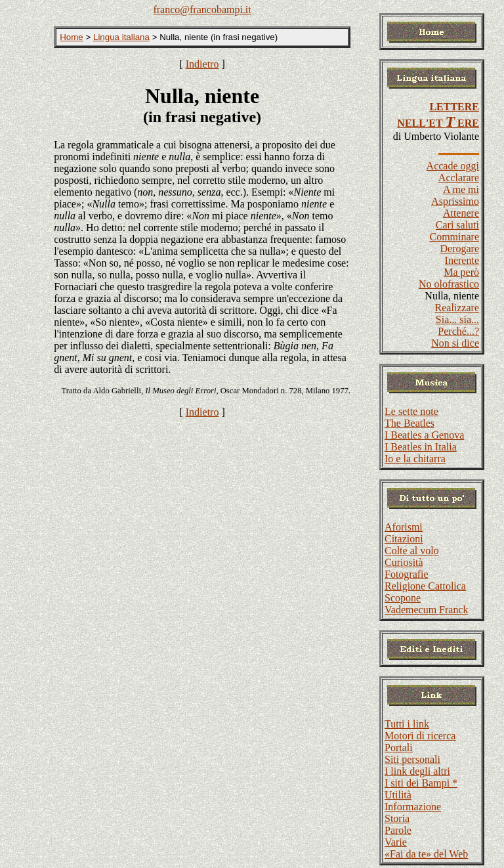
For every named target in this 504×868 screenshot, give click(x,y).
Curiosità (404, 562)
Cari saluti (457, 225)
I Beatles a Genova (424, 435)
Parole (398, 830)
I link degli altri (417, 771)
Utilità (398, 795)
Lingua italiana (121, 37)
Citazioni (404, 539)
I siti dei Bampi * (421, 783)
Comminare (454, 237)
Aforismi (404, 527)
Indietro (202, 64)
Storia (397, 818)
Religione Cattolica (425, 586)
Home (72, 37)
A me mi (461, 189)
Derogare (459, 249)
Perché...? (458, 331)
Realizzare (457, 308)
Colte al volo (412, 551)
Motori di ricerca (420, 736)
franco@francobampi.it (202, 10)
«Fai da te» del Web (426, 854)
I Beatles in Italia (421, 447)
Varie (396, 842)
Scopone (403, 598)
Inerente (462, 260)
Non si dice (455, 343)
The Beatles (409, 423)
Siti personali (412, 759)
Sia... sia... (457, 319)
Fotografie (407, 574)
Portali (399, 748)
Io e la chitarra (415, 459)
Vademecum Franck (427, 610)
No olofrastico (449, 284)
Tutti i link (407, 724)
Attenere (461, 213)
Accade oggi (453, 166)
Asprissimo (455, 201)
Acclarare (459, 178)
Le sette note (411, 411)
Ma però (461, 272)
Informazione (413, 807)
